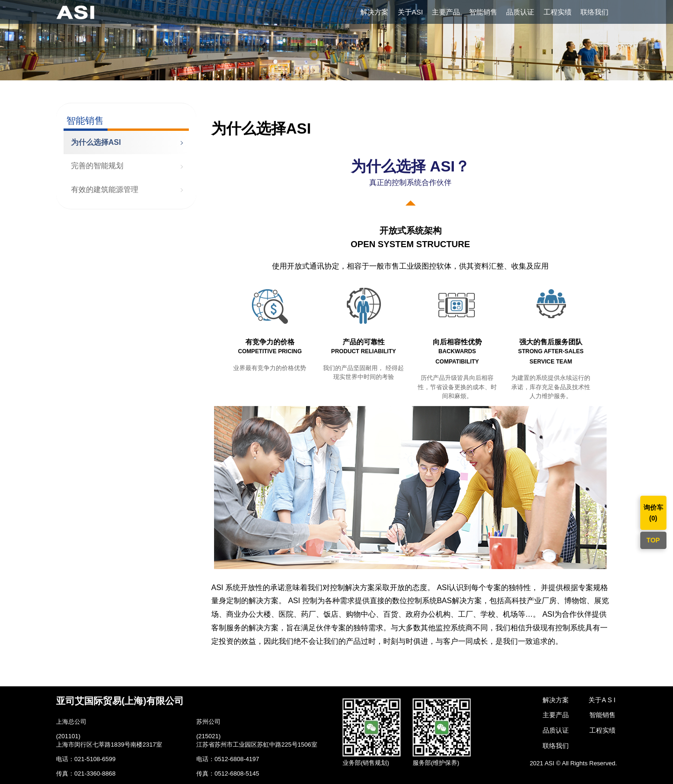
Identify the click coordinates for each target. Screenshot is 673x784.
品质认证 (520, 12)
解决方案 (374, 12)
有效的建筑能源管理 (105, 189)
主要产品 (446, 12)
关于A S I (602, 700)
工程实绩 (558, 12)
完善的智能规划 (97, 166)
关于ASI (410, 12)
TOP (653, 540)
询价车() (653, 513)
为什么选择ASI (96, 142)
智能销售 (483, 12)
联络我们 (594, 12)
